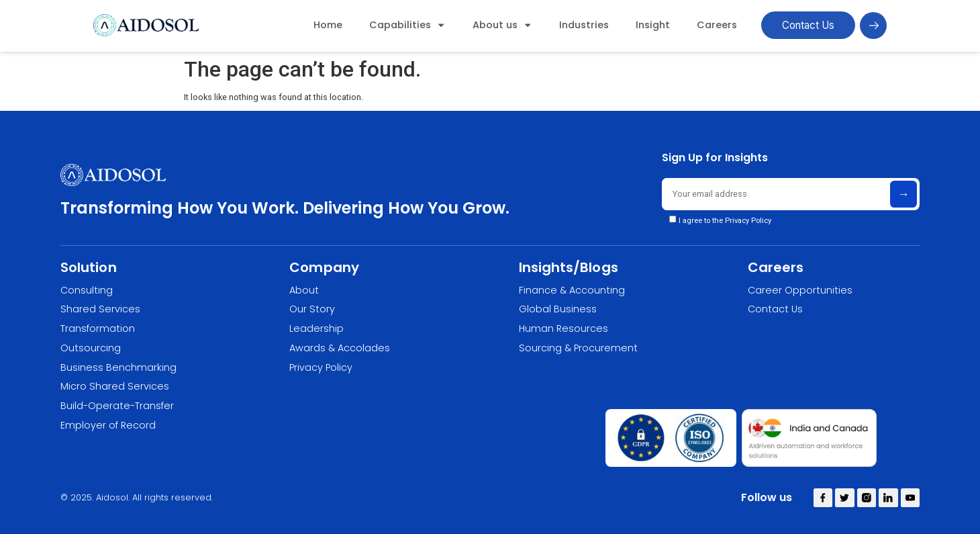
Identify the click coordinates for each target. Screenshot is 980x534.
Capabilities (407, 25)
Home (328, 25)
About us (502, 25)
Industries (584, 25)
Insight (653, 25)
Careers (717, 25)
